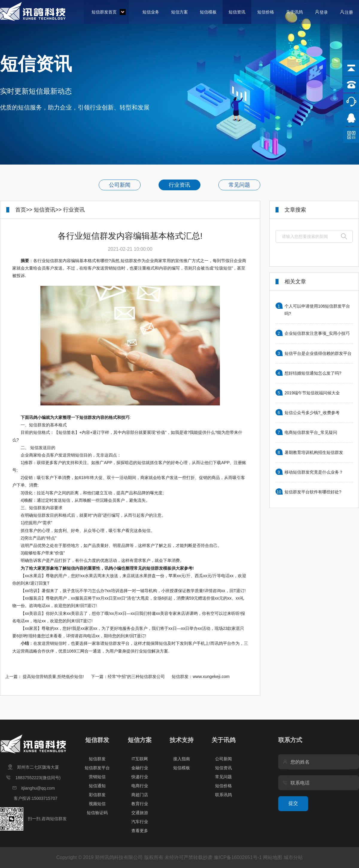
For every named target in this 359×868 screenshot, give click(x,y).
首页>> (24, 210)
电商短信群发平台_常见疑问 (311, 432)
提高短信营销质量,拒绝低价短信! (53, 677)
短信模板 (208, 12)
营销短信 (97, 777)
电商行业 (140, 786)
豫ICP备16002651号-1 (238, 857)
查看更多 (140, 831)
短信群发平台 (97, 768)
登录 (321, 12)
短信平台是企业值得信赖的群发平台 (318, 353)
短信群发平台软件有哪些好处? (313, 492)
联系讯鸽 (223, 795)
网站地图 (273, 857)
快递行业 (140, 777)
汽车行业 (140, 822)
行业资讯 (180, 185)
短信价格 (266, 12)
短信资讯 (237, 12)
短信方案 (180, 12)
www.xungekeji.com (211, 677)
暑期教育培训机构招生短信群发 (314, 452)
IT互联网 (140, 759)
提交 (293, 803)
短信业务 (151, 12)
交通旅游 (140, 813)
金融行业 (140, 768)
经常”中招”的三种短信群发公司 (136, 677)
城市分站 (293, 857)
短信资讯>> (48, 210)
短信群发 (97, 740)
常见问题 (239, 185)
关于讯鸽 (294, 12)
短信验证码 (97, 813)
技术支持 (182, 740)
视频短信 (97, 804)
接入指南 (182, 759)
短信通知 (97, 786)
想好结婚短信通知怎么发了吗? (313, 373)
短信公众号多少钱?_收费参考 (312, 413)
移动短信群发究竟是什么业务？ (314, 472)
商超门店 (140, 795)
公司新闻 (120, 185)
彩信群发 (97, 795)
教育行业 (140, 804)
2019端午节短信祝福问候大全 (312, 393)
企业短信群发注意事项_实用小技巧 (317, 333)
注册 (346, 12)
